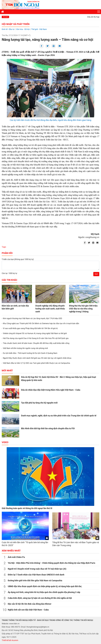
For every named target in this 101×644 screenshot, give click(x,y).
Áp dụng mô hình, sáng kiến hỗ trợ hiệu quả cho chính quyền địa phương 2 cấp (44, 592)
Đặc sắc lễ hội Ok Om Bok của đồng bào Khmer (30, 604)
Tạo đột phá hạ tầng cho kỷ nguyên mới (39, 403)
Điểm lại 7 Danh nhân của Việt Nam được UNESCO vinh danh (36, 575)
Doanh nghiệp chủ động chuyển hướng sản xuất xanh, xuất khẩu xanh (50, 309)
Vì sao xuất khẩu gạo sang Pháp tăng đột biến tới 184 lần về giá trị (30, 328)
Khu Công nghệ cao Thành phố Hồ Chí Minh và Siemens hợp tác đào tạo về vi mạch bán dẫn (41, 323)
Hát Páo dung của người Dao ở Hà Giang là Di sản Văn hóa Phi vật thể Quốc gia (36, 338)
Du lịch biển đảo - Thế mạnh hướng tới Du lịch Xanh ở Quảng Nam (30, 353)
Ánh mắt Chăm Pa (16, 557)
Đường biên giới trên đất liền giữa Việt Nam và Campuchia (35, 580)
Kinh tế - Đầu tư (8, 29)
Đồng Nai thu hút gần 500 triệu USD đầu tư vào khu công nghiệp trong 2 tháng (83, 309)
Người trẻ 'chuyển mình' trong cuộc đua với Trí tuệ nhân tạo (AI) (37, 569)
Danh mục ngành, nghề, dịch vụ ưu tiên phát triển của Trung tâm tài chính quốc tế (59, 416)
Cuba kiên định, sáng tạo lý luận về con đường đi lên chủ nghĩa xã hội (40, 598)
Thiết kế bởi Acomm (10, 640)
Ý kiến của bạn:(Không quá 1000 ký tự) (18, 259)
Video (5, 442)
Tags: (4, 247)
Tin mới (5, 17)
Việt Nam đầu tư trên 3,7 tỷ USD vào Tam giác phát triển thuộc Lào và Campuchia (36, 363)
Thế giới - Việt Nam (39, 29)
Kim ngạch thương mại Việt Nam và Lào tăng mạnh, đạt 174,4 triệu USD (33, 318)
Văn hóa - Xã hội (23, 29)
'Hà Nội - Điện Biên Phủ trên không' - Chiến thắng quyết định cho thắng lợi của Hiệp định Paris (51, 563)
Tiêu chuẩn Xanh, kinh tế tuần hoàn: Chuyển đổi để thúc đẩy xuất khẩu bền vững (36, 343)
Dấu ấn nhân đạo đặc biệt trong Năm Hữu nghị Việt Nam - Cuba (51, 390)
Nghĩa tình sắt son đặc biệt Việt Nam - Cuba (28, 610)
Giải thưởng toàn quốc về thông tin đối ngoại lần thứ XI (27, 508)
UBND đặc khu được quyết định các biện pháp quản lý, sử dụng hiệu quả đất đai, (45, 586)
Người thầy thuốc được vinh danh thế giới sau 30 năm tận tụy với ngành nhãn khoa (37, 358)
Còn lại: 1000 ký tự (9, 273)
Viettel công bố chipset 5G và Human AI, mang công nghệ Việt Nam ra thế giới (35, 333)
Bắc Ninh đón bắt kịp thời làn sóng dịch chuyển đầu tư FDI (48, 428)
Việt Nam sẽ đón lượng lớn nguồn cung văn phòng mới (25, 348)
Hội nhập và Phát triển (16, 24)
